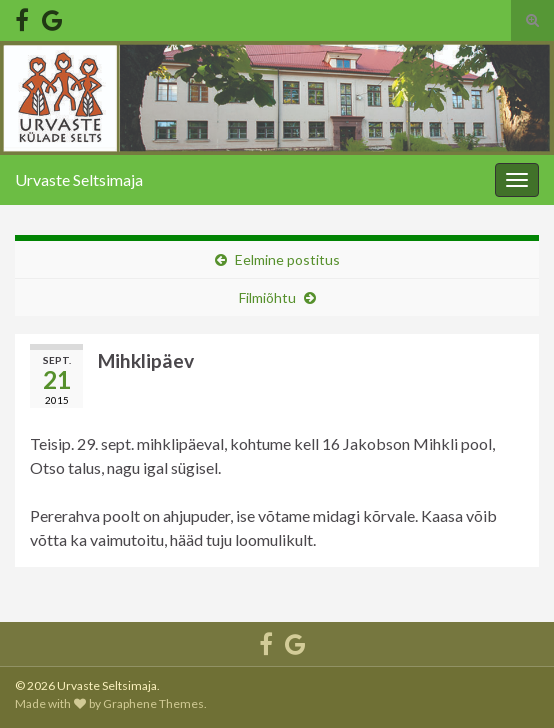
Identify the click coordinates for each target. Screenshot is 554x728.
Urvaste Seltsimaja (79, 179)
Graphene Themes (153, 703)
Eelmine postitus (287, 259)
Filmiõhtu (267, 297)
